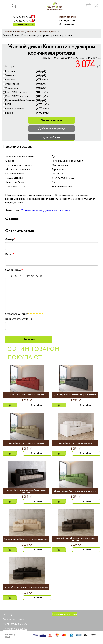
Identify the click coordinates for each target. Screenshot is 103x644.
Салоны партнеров (13, 619)
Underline (16, 276)
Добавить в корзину (51, 128)
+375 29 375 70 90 (22, 17)
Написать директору (65, 614)
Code (32, 276)
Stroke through (20, 276)
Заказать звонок (24, 25)
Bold (7, 276)
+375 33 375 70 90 (22, 21)
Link (37, 276)
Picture (41, 276)
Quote (28, 276)
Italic (12, 276)
